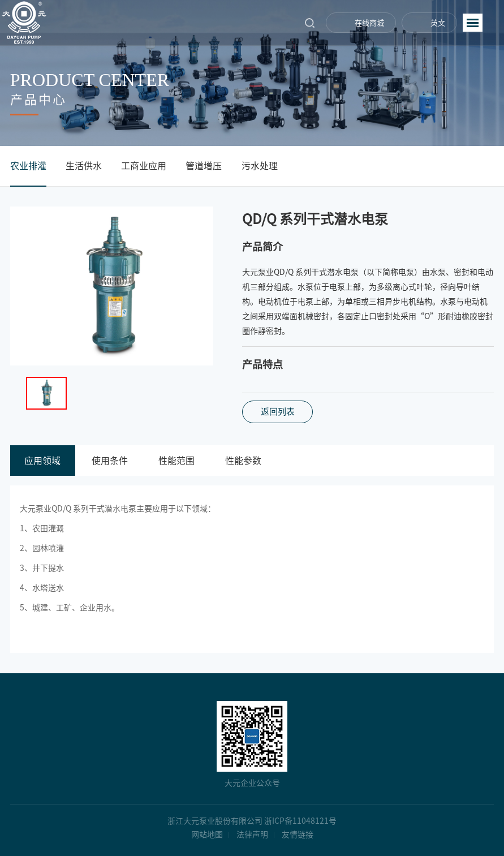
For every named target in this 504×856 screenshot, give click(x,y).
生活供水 (84, 166)
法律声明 (252, 835)
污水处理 (260, 166)
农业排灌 (28, 166)
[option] (112, 286)
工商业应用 (144, 166)
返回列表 (278, 412)
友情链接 (298, 835)
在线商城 (369, 23)
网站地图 (207, 835)
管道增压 (204, 166)
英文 (438, 23)
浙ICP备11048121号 (300, 821)
